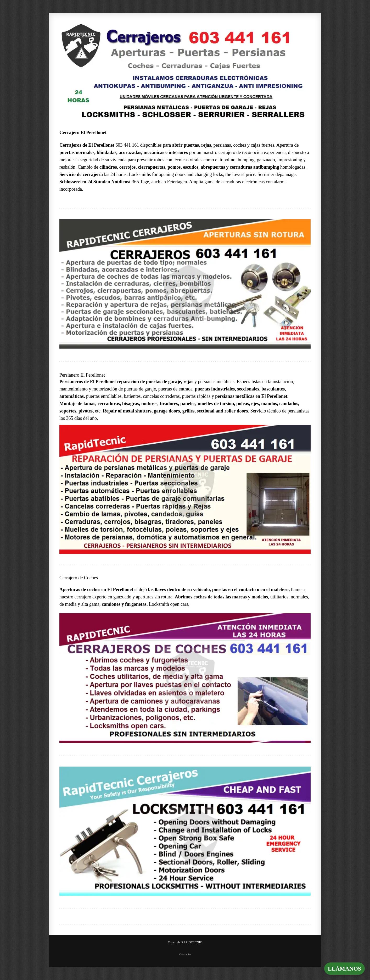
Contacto (185, 954)
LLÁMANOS (344, 969)
